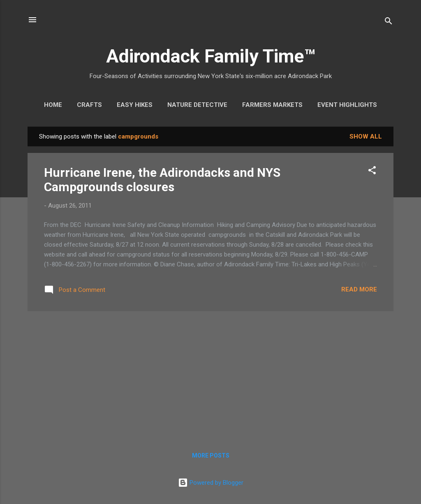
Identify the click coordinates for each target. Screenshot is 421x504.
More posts (211, 455)
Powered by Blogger (211, 483)
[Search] (389, 22)
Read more (359, 289)
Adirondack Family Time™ (211, 56)
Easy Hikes (135, 105)
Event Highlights (347, 105)
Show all (366, 136)
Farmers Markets (272, 105)
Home (53, 105)
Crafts (89, 105)
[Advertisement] (210, 375)
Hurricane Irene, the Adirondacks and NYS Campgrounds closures (162, 180)
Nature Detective (197, 105)
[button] (372, 172)
